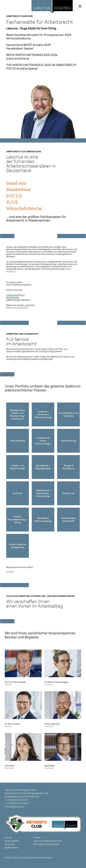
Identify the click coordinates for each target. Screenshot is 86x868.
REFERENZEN (13, 298)
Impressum (10, 844)
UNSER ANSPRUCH (15, 295)
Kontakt (8, 838)
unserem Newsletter (19, 308)
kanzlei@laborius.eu (15, 807)
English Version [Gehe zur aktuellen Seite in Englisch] (12, 848)
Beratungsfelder (12, 841)
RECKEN (56, 844)
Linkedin (37, 838)
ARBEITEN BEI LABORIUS (18, 300)
